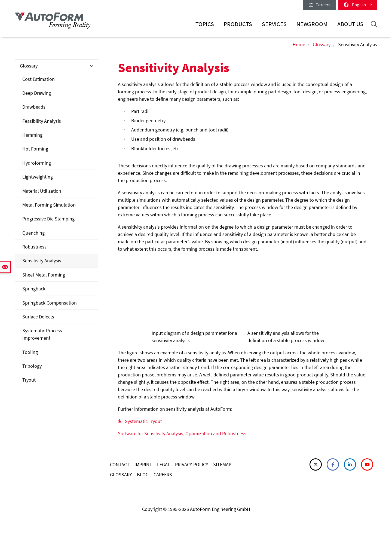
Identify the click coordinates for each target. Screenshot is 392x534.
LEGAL (164, 464)
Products (238, 24)
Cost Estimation (39, 79)
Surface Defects (38, 317)
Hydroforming (37, 163)
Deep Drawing (37, 93)
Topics (205, 24)
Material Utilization (42, 191)
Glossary (322, 44)
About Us (350, 24)
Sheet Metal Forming (44, 275)
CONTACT (120, 464)
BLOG (143, 475)
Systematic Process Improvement (42, 334)
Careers (319, 5)
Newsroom (312, 24)
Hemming (32, 135)
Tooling (30, 352)
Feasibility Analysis (42, 121)
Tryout (29, 380)
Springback (34, 289)
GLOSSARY (121, 475)
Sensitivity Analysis (42, 261)
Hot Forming (35, 149)
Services (274, 24)
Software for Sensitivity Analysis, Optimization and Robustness (182, 433)
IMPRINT (143, 464)
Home (299, 44)
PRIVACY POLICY (192, 464)
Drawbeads (34, 107)
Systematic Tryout (143, 421)
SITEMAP (222, 464)
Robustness (34, 247)
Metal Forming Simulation (49, 205)
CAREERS (163, 475)
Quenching (33, 233)
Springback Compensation (50, 303)
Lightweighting (38, 177)
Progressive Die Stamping (48, 219)
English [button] (358, 5)
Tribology (32, 366)
